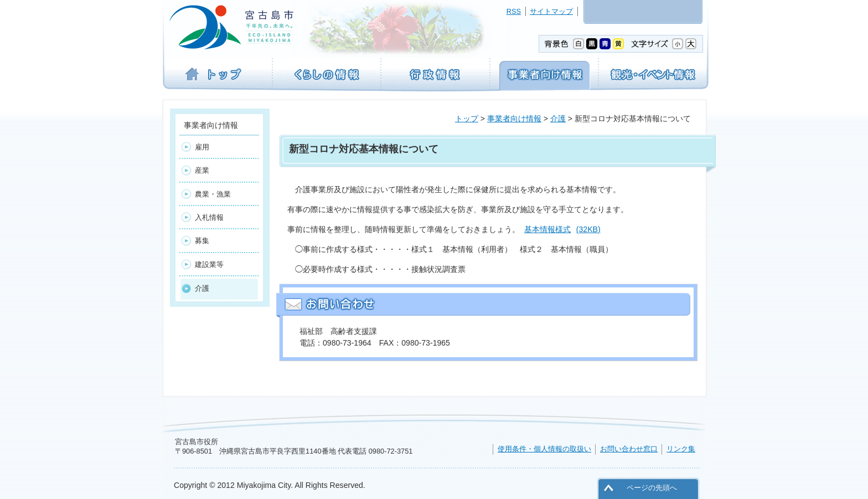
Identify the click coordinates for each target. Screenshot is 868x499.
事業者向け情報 (514, 119)
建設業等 (209, 264)
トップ (467, 119)
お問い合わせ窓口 (629, 449)
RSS (514, 11)
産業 (202, 170)
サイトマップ (551, 11)
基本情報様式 (562, 229)
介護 (558, 119)
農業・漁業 (213, 194)
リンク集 (681, 449)
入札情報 (209, 217)
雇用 (202, 147)
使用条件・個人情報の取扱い (544, 449)
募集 (202, 241)
